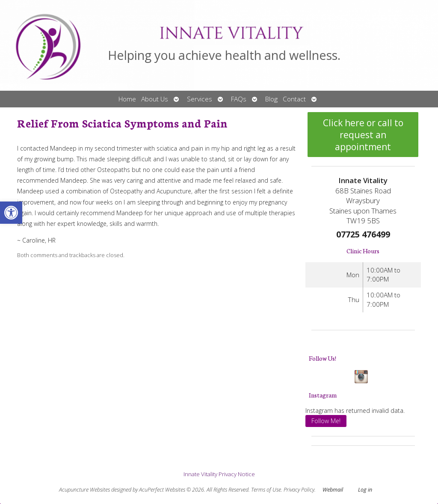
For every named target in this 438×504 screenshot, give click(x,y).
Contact (294, 99)
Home (127, 99)
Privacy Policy (299, 490)
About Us (155, 99)
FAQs (239, 99)
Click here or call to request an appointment (363, 135)
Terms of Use (266, 490)
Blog (271, 99)
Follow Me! (326, 421)
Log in (365, 490)
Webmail (333, 490)
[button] (11, 213)
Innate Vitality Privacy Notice (219, 474)
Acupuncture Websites (84, 490)
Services (200, 99)
